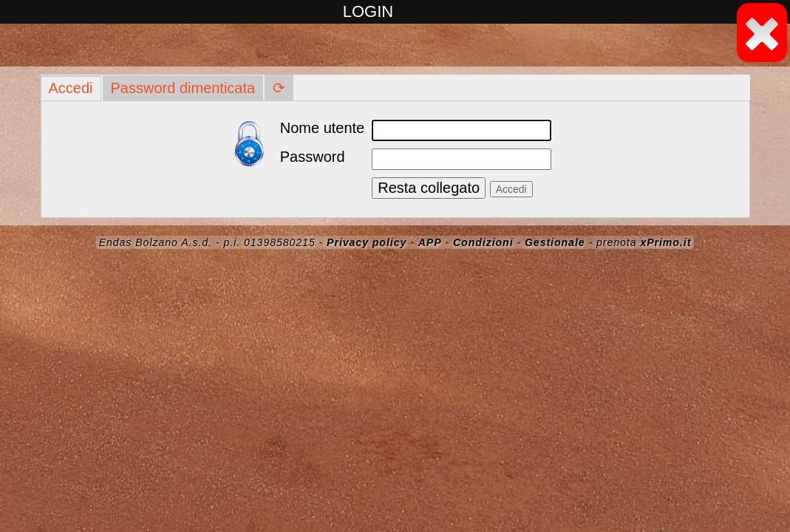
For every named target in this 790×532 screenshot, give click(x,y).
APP (430, 242)
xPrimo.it (665, 242)
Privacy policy (367, 242)
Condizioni (483, 242)
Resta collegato (429, 188)
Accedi (71, 88)
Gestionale (555, 242)
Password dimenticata (183, 88)
